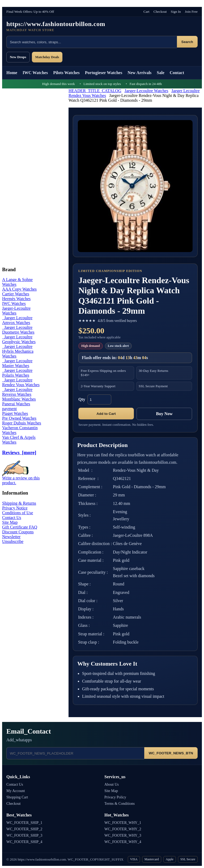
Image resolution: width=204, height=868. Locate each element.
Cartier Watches (16, 294)
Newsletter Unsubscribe (13, 539)
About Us (112, 784)
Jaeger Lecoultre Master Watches (17, 363)
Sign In (176, 12)
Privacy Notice (15, 508)
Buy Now (164, 414)
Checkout (160, 12)
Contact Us (12, 518)
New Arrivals (139, 73)
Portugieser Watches (104, 73)
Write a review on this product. (21, 478)
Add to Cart (106, 414)
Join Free (191, 12)
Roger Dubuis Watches (22, 423)
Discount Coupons (18, 532)
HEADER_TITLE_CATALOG (95, 91)
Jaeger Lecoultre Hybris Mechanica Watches (18, 351)
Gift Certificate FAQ (20, 527)
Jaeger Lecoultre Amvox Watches (17, 320)
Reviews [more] (19, 452)
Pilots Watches (66, 73)
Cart (146, 12)
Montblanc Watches (19, 399)
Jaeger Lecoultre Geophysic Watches (19, 339)
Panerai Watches (16, 404)
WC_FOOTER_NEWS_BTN (171, 753)
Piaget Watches (15, 413)
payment (9, 409)
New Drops (18, 57)
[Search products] (92, 42)
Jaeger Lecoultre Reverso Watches (17, 392)
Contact (177, 73)
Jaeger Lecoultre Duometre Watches (18, 330)
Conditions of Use (18, 513)
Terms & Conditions (120, 804)
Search (187, 42)
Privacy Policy (115, 797)
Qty (82, 399)
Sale (160, 73)
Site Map (10, 522)
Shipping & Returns (19, 503)
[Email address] (75, 753)
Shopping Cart (17, 797)
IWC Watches (35, 73)
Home (12, 73)
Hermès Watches (16, 299)
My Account (16, 791)
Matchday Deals (47, 57)
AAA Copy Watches (19, 289)
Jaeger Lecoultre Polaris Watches (17, 373)
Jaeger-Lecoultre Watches (146, 91)
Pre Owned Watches (19, 418)
